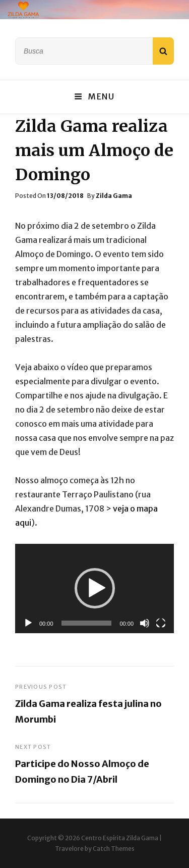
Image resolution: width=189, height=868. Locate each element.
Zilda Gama (114, 196)
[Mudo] (145, 623)
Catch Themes (114, 849)
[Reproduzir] (28, 623)
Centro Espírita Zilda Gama (120, 838)
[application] (94, 589)
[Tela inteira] (161, 623)
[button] (95, 588)
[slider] (87, 623)
